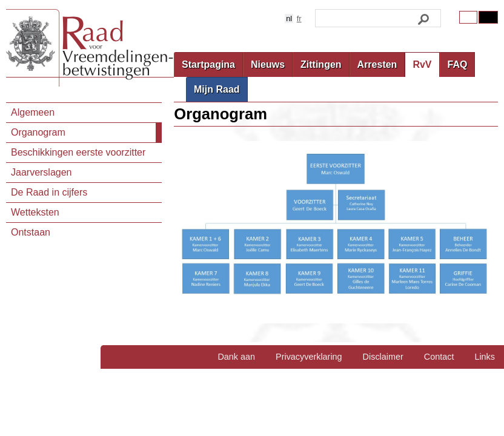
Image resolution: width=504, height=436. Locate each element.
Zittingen (321, 64)
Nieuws (268, 64)
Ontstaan (31, 232)
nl (289, 18)
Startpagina (208, 64)
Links (485, 357)
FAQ (458, 64)
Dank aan (236, 357)
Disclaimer (383, 357)
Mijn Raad (217, 89)
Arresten (377, 64)
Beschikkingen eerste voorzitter (78, 152)
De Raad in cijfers (49, 192)
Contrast (488, 17)
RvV (422, 64)
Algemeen (33, 112)
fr (299, 18)
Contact (439, 357)
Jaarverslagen (41, 172)
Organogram (38, 132)
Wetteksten (35, 212)
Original (468, 17)
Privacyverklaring (309, 357)
